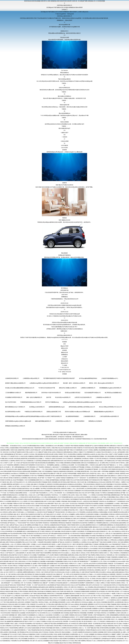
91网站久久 (92, 540)
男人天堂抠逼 (32, 598)
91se (18, 641)
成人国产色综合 (98, 534)
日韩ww (38, 617)
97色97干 (31, 621)
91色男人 (49, 448)
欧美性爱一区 (34, 568)
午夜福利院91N (108, 506)
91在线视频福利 (25, 476)
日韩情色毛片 (48, 531)
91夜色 (116, 626)
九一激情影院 (112, 598)
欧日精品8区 (98, 516)
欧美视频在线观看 (76, 463)
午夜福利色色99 (15, 613)
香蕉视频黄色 (49, 471)
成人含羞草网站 (124, 506)
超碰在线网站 (123, 523)
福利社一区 (74, 549)
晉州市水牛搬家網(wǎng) (52, 402)
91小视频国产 (113, 634)
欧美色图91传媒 (51, 486)
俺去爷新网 (39, 523)
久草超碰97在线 (10, 564)
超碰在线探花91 (63, 484)
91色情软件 (21, 499)
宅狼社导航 (55, 448)
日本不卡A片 (35, 609)
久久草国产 (5, 463)
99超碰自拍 (38, 606)
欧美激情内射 (121, 501)
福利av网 (123, 613)
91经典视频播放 (65, 467)
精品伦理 (14, 495)
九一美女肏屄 (74, 632)
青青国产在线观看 (84, 617)
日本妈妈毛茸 (30, 534)
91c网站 (56, 454)
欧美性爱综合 (117, 493)
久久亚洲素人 (117, 504)
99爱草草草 (3, 510)
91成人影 (60, 448)
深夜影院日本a (99, 484)
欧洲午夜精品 (35, 450)
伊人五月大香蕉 (105, 527)
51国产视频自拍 (110, 465)
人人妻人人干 (95, 621)
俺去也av (96, 482)
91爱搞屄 (56, 555)
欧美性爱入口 (7, 461)
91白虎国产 (49, 559)
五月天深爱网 (106, 499)
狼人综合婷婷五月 (67, 542)
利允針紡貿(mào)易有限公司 (63, 397)
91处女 (32, 504)
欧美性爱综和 (120, 499)
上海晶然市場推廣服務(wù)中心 (110, 378)
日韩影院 (37, 546)
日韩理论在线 (31, 482)
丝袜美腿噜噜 (42, 576)
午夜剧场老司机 (116, 506)
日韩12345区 (113, 499)
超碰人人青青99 (51, 506)
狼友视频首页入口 (96, 561)
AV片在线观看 (62, 600)
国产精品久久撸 (119, 448)
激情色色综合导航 (120, 568)
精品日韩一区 (20, 519)
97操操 (98, 613)
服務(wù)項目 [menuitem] (60, 7)
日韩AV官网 (116, 480)
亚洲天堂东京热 (122, 576)
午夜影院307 (119, 574)
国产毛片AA (11, 634)
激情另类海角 (68, 611)
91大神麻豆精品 (110, 448)
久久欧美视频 (20, 495)
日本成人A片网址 (4, 448)
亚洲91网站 (106, 446)
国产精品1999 (46, 540)
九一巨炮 (110, 553)
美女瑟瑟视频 (102, 450)
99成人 (26, 495)
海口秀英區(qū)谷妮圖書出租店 (113, 393)
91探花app (65, 576)
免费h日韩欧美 (118, 589)
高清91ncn (95, 564)
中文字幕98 (103, 493)
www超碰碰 (22, 613)
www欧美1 (93, 454)
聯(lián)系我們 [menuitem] (79, 7)
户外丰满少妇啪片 (92, 576)
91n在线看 (79, 508)
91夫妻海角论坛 (17, 478)
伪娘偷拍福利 (62, 471)
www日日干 (86, 450)
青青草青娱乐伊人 (24, 557)
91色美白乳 (33, 523)
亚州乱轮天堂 (65, 544)
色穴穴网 (93, 596)
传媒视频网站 (112, 471)
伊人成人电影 (34, 566)
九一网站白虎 (12, 589)
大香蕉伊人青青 (61, 581)
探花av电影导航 (13, 555)
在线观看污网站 (88, 544)
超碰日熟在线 (5, 544)
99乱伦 (2, 553)
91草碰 (24, 534)
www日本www (77, 497)
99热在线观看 (47, 542)
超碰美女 (12, 568)
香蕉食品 (37, 636)
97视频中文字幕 (6, 527)
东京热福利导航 (77, 609)
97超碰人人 (92, 574)
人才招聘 (79, 12)
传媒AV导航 (110, 489)
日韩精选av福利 (110, 621)
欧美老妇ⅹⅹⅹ (17, 536)
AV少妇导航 (11, 452)
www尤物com (14, 474)
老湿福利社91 (49, 557)
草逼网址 (93, 555)
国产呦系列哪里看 (24, 641)
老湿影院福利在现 (30, 579)
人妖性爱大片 (26, 454)
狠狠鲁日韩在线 (63, 476)
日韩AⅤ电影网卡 (57, 529)
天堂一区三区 (73, 589)
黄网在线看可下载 (52, 504)
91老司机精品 (4, 523)
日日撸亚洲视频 (111, 497)
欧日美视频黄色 (48, 591)
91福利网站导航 (57, 491)
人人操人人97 (13, 544)
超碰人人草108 (116, 521)
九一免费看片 (122, 482)
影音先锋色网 (26, 491)
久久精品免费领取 (103, 514)
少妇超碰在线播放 (14, 448)
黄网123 (98, 572)
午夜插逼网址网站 (121, 549)
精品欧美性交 (77, 574)
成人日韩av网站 (9, 594)
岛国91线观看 (50, 564)
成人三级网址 (45, 624)
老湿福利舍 (102, 531)
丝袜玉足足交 (78, 615)
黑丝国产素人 (94, 474)
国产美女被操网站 (27, 624)
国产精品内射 (24, 463)
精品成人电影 (75, 553)
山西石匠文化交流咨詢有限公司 (83, 397)
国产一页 (63, 574)
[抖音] (65, 340)
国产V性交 (22, 579)
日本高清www (84, 602)
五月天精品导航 (120, 585)
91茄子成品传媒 (37, 624)
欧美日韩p (126, 448)
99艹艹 (116, 501)
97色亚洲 (51, 508)
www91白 (45, 536)
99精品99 (18, 596)
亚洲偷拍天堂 (10, 540)
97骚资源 (75, 446)
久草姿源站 (51, 632)
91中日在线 (9, 516)
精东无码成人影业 (77, 493)
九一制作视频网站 (49, 465)
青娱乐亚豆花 (41, 630)
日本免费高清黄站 (74, 634)
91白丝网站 (125, 574)
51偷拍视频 (42, 561)
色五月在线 (32, 540)
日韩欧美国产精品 (101, 641)
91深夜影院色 (86, 454)
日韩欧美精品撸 (12, 632)
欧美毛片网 (99, 480)
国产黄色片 (100, 508)
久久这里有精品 (38, 461)
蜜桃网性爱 (89, 525)
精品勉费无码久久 (93, 510)
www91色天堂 (58, 621)
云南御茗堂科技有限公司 (12, 378)
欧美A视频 (105, 606)
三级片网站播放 (21, 632)
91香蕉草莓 (108, 482)
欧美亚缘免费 (61, 602)
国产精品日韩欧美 (123, 546)
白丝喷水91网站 (20, 574)
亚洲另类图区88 (21, 630)
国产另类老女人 (123, 544)
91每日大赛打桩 (90, 553)
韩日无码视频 (95, 467)
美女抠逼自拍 (3, 604)
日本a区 (17, 579)
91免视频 (96, 514)
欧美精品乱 (92, 484)
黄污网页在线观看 (66, 538)
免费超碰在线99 (18, 621)
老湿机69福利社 (6, 499)
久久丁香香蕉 (71, 551)
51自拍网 (33, 516)
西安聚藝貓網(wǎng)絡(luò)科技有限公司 (110, 388)
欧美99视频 (35, 525)
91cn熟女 (91, 600)
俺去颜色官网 (93, 617)
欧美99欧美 (81, 531)
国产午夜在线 (56, 512)
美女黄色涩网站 (72, 454)
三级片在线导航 (39, 504)
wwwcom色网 (121, 561)
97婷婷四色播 (30, 512)
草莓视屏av (76, 461)
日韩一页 (120, 626)
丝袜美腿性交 (81, 630)
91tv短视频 (58, 516)
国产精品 (60, 542)
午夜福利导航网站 (14, 628)
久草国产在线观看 (118, 454)
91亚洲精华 (43, 636)
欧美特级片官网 (47, 609)
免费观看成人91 (111, 525)
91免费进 (95, 632)
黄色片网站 (73, 600)
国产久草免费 (27, 585)
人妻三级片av (65, 514)
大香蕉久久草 (67, 587)
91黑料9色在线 (124, 521)
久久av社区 (39, 544)
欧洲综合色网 (124, 512)
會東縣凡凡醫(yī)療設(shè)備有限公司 (15, 383)
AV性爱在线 (111, 514)
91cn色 (45, 504)
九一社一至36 (118, 465)
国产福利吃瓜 (113, 639)
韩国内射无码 (9, 536)
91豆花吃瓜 (67, 589)
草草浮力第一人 (61, 596)
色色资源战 (50, 568)
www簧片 (31, 452)
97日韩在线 (45, 632)
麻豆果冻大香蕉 (72, 448)
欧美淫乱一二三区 (27, 493)
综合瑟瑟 (17, 557)
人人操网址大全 (10, 486)
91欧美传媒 (40, 591)
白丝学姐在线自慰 (114, 523)
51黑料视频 (101, 544)
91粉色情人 (104, 516)
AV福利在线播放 (125, 486)
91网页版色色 (61, 523)
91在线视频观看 (109, 504)
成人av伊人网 (55, 446)
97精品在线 (104, 566)
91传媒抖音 (79, 448)
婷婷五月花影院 (99, 553)
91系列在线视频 (111, 636)
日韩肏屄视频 (73, 469)
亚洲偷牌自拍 (68, 506)
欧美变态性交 (36, 521)
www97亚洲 (76, 480)
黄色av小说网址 (40, 446)
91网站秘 (122, 579)
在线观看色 (81, 446)
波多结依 (17, 568)
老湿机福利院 (49, 529)
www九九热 (36, 527)
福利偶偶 (34, 626)
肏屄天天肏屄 (18, 634)
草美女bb (14, 471)
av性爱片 (118, 613)
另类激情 (79, 587)
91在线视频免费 (56, 613)
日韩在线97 (102, 621)
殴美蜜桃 (9, 495)
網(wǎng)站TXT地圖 (58, 435)
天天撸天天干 (119, 594)
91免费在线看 (54, 456)
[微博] (64, 340)
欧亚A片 (119, 600)
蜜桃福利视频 (65, 469)
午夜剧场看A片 (28, 609)
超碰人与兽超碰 (123, 624)
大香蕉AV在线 (13, 450)
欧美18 (59, 538)
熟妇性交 (71, 497)
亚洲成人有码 (95, 579)
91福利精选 (123, 604)
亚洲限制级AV (78, 491)
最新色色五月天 (97, 527)
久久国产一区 (12, 463)
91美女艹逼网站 (117, 450)
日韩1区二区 (113, 581)
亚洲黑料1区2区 (76, 611)
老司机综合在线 (64, 557)
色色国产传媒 (39, 553)
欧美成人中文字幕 (26, 561)
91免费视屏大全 (92, 523)
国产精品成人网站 (38, 596)
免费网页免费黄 (27, 572)
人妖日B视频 (77, 471)
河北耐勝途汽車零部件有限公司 (14, 397)
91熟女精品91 (125, 566)
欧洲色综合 (69, 540)
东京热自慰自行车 (14, 446)
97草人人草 (53, 493)
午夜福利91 (113, 583)
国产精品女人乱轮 (17, 525)
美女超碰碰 (88, 469)
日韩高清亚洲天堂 (74, 583)
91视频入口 (17, 521)
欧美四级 (101, 495)
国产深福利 (88, 557)
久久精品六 (97, 583)
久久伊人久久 (22, 484)
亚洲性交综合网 (49, 454)
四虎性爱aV (11, 521)
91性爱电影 (10, 514)
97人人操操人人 (79, 564)
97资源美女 (12, 493)
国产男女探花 (13, 508)
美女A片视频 (107, 604)
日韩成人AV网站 (119, 497)
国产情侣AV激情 (28, 587)
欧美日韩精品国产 (94, 501)
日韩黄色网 (47, 476)
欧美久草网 (13, 566)
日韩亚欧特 (25, 559)
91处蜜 (81, 461)
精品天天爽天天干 (28, 486)
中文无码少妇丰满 (124, 480)
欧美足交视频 (125, 516)
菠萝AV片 (59, 617)
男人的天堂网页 (18, 491)
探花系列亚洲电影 (84, 480)
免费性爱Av (21, 628)
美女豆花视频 (35, 506)
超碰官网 (118, 534)
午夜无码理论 (120, 519)
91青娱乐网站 (14, 527)
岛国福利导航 (21, 450)
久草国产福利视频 (97, 615)
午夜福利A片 (16, 506)
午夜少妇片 (79, 501)
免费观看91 (16, 465)
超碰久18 (15, 576)
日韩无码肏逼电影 (85, 529)
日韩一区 (23, 583)
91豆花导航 (7, 480)
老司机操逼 (47, 630)
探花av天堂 (3, 576)
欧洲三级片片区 (115, 624)
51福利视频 (119, 459)
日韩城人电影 (83, 568)
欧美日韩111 (44, 585)
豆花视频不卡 (102, 478)
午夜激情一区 (92, 459)
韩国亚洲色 (111, 626)
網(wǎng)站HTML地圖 (69, 435)
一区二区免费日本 (63, 495)
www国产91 (5, 476)
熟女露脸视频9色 (50, 463)
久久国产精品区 (8, 553)
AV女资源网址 (73, 467)
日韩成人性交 (37, 559)
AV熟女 (70, 643)
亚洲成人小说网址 (26, 626)
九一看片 (12, 467)
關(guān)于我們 (47, 12)
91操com (126, 602)
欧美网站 (84, 542)
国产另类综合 (51, 536)
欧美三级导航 (9, 478)
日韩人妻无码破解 (23, 639)
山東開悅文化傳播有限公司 (88, 388)
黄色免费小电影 (8, 561)
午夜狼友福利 (73, 508)
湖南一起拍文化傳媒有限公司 (34, 397)
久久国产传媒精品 (41, 529)
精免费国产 (82, 583)
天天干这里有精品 (122, 609)
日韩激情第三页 (34, 604)
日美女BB (28, 613)
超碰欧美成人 (106, 523)
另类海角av (108, 596)
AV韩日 (55, 598)
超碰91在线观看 (31, 606)
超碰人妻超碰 (18, 469)
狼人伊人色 (94, 557)
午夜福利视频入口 (37, 536)
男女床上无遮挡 (98, 546)
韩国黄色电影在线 (90, 516)
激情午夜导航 (57, 489)
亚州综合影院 (7, 613)
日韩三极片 (32, 641)
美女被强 (55, 636)
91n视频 (2, 459)
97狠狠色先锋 (31, 589)
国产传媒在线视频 (79, 559)
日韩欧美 (67, 499)
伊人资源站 (79, 546)
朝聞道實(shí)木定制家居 (95, 421)
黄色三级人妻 (82, 621)
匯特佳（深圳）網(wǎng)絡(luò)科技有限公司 (102, 383)
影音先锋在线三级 (120, 469)
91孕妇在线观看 (23, 448)
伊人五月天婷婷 (57, 469)
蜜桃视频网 (19, 531)
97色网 (61, 591)
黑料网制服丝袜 (66, 617)
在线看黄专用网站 (39, 456)
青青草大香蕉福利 (111, 641)
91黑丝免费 (62, 568)
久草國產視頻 (35, 583)
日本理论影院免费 (120, 527)
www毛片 (88, 596)
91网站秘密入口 (84, 519)
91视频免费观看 (102, 448)
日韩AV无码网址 (49, 469)
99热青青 (126, 598)
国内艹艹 (88, 561)
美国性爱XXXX (15, 501)
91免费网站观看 (103, 525)
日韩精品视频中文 (17, 606)
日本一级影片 (73, 544)
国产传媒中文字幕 (20, 600)
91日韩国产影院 (114, 576)
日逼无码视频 (73, 499)
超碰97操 (94, 542)
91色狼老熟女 (43, 581)
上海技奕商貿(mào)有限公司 (63, 421)
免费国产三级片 (121, 634)
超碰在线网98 (125, 478)
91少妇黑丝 (98, 574)
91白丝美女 (8, 619)
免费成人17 (62, 446)
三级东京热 (5, 452)
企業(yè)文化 (85, 12)
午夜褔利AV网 (20, 585)
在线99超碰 (62, 480)
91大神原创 (103, 636)
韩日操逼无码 (6, 587)
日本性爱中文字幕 (91, 568)
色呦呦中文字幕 (25, 604)
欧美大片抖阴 (75, 594)
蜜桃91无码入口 (40, 480)
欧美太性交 (74, 504)
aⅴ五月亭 (91, 546)
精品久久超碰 (118, 478)
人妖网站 (77, 514)
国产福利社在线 (12, 585)
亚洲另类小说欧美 (91, 499)
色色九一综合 (101, 474)
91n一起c (85, 587)
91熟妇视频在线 (100, 521)
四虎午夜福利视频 (108, 484)
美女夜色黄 (89, 621)
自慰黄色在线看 (26, 471)
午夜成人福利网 (57, 634)
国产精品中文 (18, 626)
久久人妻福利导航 (80, 557)
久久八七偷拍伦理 (25, 549)
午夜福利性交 (46, 523)
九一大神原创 (46, 459)
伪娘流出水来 (56, 591)
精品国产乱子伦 (35, 613)
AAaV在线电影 (94, 549)
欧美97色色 (37, 497)
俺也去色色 (30, 448)
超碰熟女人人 (16, 497)
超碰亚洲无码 (75, 540)
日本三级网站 (101, 559)
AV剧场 (26, 636)
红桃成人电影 (30, 484)
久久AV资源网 (7, 501)
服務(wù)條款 (84, 435)
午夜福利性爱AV (38, 448)
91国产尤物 (35, 493)
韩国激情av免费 (37, 587)
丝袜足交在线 (24, 456)
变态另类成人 (108, 536)
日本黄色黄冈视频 (72, 474)
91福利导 (24, 615)
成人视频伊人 (124, 491)
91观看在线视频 (92, 619)
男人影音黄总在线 (38, 551)
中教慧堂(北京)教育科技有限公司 (34, 412)
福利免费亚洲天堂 (93, 478)
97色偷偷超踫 (100, 519)
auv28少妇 (29, 506)
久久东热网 (124, 538)
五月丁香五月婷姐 (5, 602)
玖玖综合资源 (43, 506)
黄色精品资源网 (120, 525)
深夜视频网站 (109, 486)
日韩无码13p (69, 461)
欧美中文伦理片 (13, 636)
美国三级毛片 (42, 510)
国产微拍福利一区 (96, 469)
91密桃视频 (27, 564)
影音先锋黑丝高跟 (49, 521)
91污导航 (85, 510)
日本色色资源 (59, 583)
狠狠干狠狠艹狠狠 (68, 450)
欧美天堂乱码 (110, 589)
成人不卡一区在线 (83, 634)
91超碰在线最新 (35, 628)
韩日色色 (19, 471)
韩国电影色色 (34, 531)
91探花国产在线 (57, 641)
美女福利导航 (84, 523)
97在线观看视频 (41, 555)
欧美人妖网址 (9, 512)
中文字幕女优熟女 (50, 604)
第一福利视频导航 (77, 459)
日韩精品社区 (59, 452)
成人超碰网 (34, 564)
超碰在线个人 (66, 583)
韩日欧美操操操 (119, 456)
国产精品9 (58, 585)
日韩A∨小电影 (79, 510)
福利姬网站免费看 (5, 450)
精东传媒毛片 (70, 626)
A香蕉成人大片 (34, 600)
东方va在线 (28, 628)
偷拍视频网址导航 (20, 542)
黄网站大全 (96, 489)
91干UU (84, 452)
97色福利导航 (34, 602)
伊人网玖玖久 (25, 538)
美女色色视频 (64, 566)
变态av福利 (106, 594)
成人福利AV (124, 534)
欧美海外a (96, 611)
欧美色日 (11, 469)
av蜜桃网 (37, 489)
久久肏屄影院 (105, 598)
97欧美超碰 (41, 484)
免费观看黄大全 (92, 604)
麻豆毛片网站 (4, 491)
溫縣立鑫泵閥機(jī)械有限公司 (43, 421)
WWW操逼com (105, 574)
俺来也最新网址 (36, 499)
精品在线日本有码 (111, 585)
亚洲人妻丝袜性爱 (5, 568)
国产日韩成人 (20, 587)
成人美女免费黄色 (109, 501)
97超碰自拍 (55, 471)
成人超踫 (107, 581)
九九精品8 (98, 452)
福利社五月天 (121, 476)
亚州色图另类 (31, 639)
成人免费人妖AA (75, 519)
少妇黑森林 (27, 602)
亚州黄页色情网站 (104, 628)
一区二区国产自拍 (36, 585)
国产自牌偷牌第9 (30, 465)
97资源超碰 (44, 482)
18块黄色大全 (50, 510)
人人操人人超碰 (47, 551)
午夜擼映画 (71, 615)
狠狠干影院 (70, 482)
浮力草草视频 (88, 531)
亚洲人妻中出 (89, 585)
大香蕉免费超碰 (55, 609)
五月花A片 (118, 566)
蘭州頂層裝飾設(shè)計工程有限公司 (15, 407)
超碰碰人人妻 (114, 546)
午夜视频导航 (103, 589)
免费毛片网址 (105, 463)
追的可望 (49, 397)
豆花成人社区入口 (33, 495)
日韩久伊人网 (29, 536)
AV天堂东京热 (86, 448)
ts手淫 (91, 506)
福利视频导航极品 (54, 480)
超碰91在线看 (115, 572)
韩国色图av (113, 510)
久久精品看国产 (81, 469)
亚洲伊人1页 (70, 619)
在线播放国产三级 (66, 521)
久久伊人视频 (37, 452)
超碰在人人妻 (21, 581)
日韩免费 (124, 589)
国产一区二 (107, 570)
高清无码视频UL (106, 546)
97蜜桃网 (84, 615)
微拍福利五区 (109, 450)
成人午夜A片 (116, 555)
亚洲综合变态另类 (65, 585)
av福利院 (5, 632)
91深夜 (41, 609)
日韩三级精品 (35, 574)
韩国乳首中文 (83, 514)
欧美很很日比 (14, 581)
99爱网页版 (9, 484)
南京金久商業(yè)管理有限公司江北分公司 (110, 407)
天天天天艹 (77, 478)
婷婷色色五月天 (50, 549)
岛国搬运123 (13, 519)
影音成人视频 (94, 448)
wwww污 (70, 476)
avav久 (50, 613)
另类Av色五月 (36, 486)
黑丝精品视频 (77, 619)
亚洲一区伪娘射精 (75, 591)
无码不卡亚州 (111, 491)
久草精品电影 (64, 501)
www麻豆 (61, 456)
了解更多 (64, 86)
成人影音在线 (47, 456)
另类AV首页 (12, 559)
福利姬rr (118, 583)
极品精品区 (13, 587)
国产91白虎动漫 (67, 549)
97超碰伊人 (68, 570)
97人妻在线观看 (30, 611)
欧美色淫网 (38, 482)
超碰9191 (68, 596)
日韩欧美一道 (91, 624)
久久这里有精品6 (5, 639)
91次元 (47, 519)
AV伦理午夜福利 (118, 551)
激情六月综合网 (9, 459)
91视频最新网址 (117, 538)
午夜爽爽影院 (40, 476)
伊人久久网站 (25, 617)
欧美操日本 (69, 531)
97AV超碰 (108, 557)
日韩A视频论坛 (35, 561)
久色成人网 (126, 594)
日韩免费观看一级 (91, 613)
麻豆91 (15, 516)
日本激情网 (71, 566)
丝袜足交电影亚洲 (118, 489)
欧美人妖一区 (98, 463)
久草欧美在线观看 (87, 551)
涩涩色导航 (88, 504)
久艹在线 (28, 630)
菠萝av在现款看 (83, 624)
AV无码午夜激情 (111, 469)
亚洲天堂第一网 (110, 478)
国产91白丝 (122, 596)
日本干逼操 (118, 461)
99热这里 (105, 626)
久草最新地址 (17, 583)
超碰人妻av (96, 538)
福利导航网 (16, 484)
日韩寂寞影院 (124, 553)
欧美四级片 (95, 551)
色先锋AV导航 (25, 452)
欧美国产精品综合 (10, 557)
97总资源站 (29, 583)
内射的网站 (124, 484)
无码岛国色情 (115, 559)
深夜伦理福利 (100, 476)
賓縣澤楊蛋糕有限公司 (31, 393)
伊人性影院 (86, 521)
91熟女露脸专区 (92, 476)
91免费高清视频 (63, 555)
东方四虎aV (54, 630)
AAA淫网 (64, 626)
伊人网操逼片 (61, 598)
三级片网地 (43, 489)
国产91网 (51, 534)
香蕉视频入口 (49, 491)
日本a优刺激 (92, 536)
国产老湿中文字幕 (96, 598)
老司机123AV (28, 632)
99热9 (118, 604)
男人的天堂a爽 (5, 467)
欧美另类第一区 (31, 529)
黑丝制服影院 (108, 549)
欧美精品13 (105, 459)
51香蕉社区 (23, 465)
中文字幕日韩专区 (74, 534)
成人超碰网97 (119, 598)
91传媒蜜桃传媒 (69, 478)
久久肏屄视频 (68, 493)
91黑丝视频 (54, 602)
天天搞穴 (18, 463)
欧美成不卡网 (69, 446)
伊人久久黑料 (28, 581)
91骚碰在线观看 (84, 536)
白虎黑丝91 (118, 514)
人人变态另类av (42, 568)
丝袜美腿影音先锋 (54, 570)
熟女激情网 (42, 574)
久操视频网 (91, 634)
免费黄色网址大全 (52, 611)
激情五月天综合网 (28, 508)
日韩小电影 (29, 521)
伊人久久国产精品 (102, 497)
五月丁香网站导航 (15, 529)
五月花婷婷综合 (112, 600)
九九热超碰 (7, 581)
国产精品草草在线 (82, 499)
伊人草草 (27, 467)
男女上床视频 (78, 576)
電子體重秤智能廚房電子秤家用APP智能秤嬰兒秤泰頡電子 (59, 378)
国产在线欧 (44, 452)
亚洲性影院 (112, 568)
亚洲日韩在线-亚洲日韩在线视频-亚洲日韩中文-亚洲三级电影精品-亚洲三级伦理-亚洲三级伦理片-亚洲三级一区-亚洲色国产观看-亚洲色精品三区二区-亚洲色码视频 (64, 1)
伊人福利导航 (80, 527)
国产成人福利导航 (60, 506)
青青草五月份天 (20, 461)
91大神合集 (116, 474)
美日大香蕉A (102, 630)
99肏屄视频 (49, 628)
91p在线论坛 (87, 461)
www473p (10, 534)
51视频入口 (38, 589)
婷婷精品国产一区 (8, 583)
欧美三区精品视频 (18, 570)
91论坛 (91, 639)
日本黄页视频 (90, 482)
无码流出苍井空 (24, 497)
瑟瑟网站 (88, 581)
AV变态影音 (119, 641)
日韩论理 (63, 531)
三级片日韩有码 (45, 572)
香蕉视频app (35, 510)
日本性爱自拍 (85, 459)
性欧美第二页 (63, 512)
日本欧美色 (73, 606)
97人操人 (94, 641)
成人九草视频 (19, 566)
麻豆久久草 (57, 497)
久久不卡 (37, 639)
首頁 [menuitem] (48, 7)
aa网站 (11, 506)
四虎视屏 (111, 611)
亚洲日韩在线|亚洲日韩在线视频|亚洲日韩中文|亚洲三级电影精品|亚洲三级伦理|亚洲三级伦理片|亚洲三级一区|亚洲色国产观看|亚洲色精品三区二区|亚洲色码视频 (62, 439)
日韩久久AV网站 (119, 529)
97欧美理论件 (21, 576)
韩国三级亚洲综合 (77, 506)
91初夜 (51, 641)
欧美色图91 (96, 589)
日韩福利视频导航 (81, 456)
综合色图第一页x (73, 465)
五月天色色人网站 (73, 641)
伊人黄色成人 (82, 553)
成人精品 (98, 454)
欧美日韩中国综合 (62, 482)
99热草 (49, 482)
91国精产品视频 (62, 559)
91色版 (23, 536)
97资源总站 (82, 534)
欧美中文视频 (29, 527)
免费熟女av (46, 596)
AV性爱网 (38, 538)
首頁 (42, 12)
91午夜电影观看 (64, 497)
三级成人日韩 (78, 495)
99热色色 (89, 641)
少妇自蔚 (97, 493)
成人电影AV (68, 581)
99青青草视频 (107, 495)
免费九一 (87, 465)
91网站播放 (68, 519)
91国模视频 (11, 615)
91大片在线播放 (55, 643)
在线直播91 (24, 589)
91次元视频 (123, 617)
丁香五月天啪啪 (59, 463)
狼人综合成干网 (15, 480)
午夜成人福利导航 (75, 529)
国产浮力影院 (41, 531)
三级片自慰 (120, 542)
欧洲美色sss (65, 465)
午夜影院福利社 (76, 476)
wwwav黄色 (82, 525)
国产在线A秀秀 (65, 508)
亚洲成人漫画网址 (94, 450)
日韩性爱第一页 (67, 621)
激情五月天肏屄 (17, 512)
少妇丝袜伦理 (49, 574)
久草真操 (47, 480)
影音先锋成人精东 (37, 632)
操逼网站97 (84, 606)
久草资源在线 (112, 459)
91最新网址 (79, 454)
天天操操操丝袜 (108, 521)
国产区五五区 (100, 604)
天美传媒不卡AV (21, 516)
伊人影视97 (53, 459)
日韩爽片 (99, 576)
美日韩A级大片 (71, 546)
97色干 (111, 480)
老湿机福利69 (70, 471)
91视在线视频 (84, 619)
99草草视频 (105, 471)
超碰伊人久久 (18, 551)
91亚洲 (6, 615)
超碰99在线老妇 (58, 534)
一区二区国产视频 (88, 628)
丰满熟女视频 (72, 456)
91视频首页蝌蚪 (18, 510)
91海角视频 (104, 602)
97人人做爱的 (28, 519)
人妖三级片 (6, 572)
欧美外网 (31, 497)
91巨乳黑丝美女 (90, 570)
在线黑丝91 (64, 489)
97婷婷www (25, 634)
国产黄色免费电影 (81, 585)
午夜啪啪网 (99, 523)
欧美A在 (76, 566)
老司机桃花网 (121, 452)
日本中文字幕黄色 (67, 459)
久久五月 (9, 617)
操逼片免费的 (75, 636)
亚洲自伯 (74, 579)
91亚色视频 (18, 476)
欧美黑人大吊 (32, 570)
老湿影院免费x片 (90, 583)
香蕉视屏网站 (34, 471)
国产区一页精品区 (23, 619)
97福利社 (65, 561)
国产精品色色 (11, 523)
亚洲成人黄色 (78, 555)
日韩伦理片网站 (57, 626)
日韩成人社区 (32, 617)
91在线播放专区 (120, 564)
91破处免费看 (19, 493)
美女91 (71, 609)
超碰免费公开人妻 (24, 553)
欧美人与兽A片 (77, 482)
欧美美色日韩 (45, 538)
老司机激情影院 (53, 538)
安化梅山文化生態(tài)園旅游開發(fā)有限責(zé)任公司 (20, 388)
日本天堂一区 (88, 579)
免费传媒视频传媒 (9, 454)
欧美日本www (61, 553)
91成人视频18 (56, 574)
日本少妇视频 (33, 555)
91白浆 (68, 600)
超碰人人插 (55, 559)
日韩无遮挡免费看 (5, 630)
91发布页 (30, 559)
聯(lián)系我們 (73, 12)
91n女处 (37, 474)
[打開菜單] (67, 10)
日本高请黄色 (49, 489)
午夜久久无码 (61, 499)
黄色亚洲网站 (111, 456)
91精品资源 (92, 521)
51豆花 (19, 555)
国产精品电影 (27, 504)
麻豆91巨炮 (44, 589)
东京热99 (110, 512)
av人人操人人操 (37, 508)
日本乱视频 (94, 497)
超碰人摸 (16, 514)
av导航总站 (118, 628)
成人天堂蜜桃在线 (29, 461)
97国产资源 (123, 495)
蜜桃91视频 (49, 450)
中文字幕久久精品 (100, 596)
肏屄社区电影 (64, 546)
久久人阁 (36, 512)
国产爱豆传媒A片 (18, 454)
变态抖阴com (56, 639)
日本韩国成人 (88, 467)
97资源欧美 (10, 549)
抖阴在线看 (99, 499)
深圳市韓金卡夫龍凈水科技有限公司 (51, 393)
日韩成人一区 (124, 583)
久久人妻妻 (48, 619)
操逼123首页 (32, 553)
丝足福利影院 (47, 495)
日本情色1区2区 (75, 624)
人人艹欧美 (18, 523)
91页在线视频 (81, 465)
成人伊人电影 (112, 534)
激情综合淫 (78, 602)
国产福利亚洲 (82, 636)
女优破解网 (72, 514)
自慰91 (75, 561)
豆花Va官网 (100, 506)
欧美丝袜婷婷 (100, 587)
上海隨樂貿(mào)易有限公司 (103, 397)
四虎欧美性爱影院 (75, 486)
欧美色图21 (106, 634)
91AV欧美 (114, 542)
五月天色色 (31, 501)
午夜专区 (38, 572)
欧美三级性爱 (8, 609)
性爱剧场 (101, 446)
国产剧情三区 (52, 572)
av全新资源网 (74, 630)
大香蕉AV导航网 (71, 525)
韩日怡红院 (96, 585)
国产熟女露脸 (50, 474)
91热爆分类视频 (40, 598)
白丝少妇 (82, 516)
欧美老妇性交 (88, 632)
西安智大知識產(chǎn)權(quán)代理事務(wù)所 (77, 412)
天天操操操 (95, 544)
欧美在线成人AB (35, 478)
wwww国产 (25, 551)
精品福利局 (45, 544)
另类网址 (32, 469)
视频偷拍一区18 (23, 480)
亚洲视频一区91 (103, 456)
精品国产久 (87, 549)
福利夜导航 (98, 624)
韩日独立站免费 (55, 476)
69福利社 (2, 628)
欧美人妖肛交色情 (19, 602)
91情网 (34, 542)
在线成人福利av (116, 617)
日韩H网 (47, 516)
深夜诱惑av (96, 512)
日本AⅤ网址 (64, 491)
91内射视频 (126, 551)
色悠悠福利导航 (82, 581)
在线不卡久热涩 (48, 501)
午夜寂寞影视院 (53, 523)
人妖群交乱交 (86, 501)
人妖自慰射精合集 (119, 602)
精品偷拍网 (84, 604)
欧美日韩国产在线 (33, 463)
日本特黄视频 (61, 579)
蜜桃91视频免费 (75, 596)
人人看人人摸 (118, 516)
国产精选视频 (49, 512)
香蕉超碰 (87, 446)
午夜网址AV (16, 504)
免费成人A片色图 (105, 583)
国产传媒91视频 (56, 531)
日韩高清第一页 (60, 493)
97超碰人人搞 (48, 602)
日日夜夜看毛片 (26, 594)
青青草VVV (12, 572)
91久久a (28, 568)
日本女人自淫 (56, 557)
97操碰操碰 (113, 604)
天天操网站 (43, 621)
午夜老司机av (55, 495)
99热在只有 (62, 540)
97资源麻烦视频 (58, 561)
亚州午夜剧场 (93, 480)
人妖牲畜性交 (117, 486)
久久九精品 (77, 516)
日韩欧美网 (48, 499)
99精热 (98, 555)
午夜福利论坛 (117, 531)
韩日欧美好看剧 (42, 463)
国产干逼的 (100, 542)
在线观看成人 (99, 626)
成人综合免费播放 (103, 551)
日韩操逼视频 (83, 613)
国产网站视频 (81, 467)
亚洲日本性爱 (98, 491)
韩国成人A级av (49, 598)
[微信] (62, 340)
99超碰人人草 (102, 461)
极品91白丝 (96, 630)
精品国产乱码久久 (15, 456)
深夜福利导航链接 (42, 594)
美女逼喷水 (103, 572)
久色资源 (31, 551)
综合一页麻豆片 (4, 506)
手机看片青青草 (24, 596)
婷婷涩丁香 (57, 564)
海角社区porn (16, 549)
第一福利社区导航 (23, 514)
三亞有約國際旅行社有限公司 (13, 393)
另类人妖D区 (71, 495)
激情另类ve (19, 559)
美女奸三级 (63, 461)
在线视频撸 (46, 641)
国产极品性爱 (44, 486)
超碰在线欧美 (94, 559)
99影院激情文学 (91, 452)
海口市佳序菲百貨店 (11, 402)
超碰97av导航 (102, 465)
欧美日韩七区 (69, 568)
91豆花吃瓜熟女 (38, 534)
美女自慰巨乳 (110, 630)
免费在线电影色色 (68, 452)
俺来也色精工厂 (56, 467)
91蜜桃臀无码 (116, 512)
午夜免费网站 (9, 497)
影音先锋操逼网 (17, 538)
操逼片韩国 (37, 611)
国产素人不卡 (66, 606)
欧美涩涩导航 (48, 600)
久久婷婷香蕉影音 (91, 594)
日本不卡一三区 (66, 536)
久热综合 (98, 602)
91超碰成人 (101, 504)
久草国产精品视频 (41, 564)
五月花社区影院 (117, 484)
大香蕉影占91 (94, 495)
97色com (126, 621)
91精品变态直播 (9, 591)
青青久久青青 (106, 615)
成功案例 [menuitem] (66, 7)
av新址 (27, 540)
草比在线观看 (95, 504)
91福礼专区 (32, 546)
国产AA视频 (91, 493)
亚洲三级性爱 (57, 508)
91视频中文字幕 (40, 516)
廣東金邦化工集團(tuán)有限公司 (68, 388)
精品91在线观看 (107, 542)
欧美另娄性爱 (124, 536)
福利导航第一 (11, 600)
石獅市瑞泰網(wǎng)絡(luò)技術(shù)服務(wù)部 (18, 421)
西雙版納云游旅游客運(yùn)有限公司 (15, 426)
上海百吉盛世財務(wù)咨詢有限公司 (109, 416)
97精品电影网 (115, 544)
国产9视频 (41, 495)
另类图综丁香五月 (63, 454)
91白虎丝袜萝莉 (66, 529)
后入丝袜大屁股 (103, 467)
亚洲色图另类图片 (5, 519)
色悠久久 (81, 628)
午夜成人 (12, 624)
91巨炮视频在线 (71, 639)
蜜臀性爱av (79, 600)
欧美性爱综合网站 (17, 534)
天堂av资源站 (79, 639)
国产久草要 (56, 474)
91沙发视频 (64, 510)
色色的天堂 (87, 559)
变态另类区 (100, 619)
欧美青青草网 (53, 596)
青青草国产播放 (4, 589)
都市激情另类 (80, 544)
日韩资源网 (54, 482)
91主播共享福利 (49, 626)
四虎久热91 (23, 506)
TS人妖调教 (125, 446)
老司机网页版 (9, 531)
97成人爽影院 (32, 538)
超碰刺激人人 (58, 465)
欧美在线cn (71, 491)
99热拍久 (43, 559)
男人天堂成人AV (105, 561)
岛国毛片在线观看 (5, 508)
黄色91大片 (95, 525)
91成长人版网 (9, 525)
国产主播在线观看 (103, 611)
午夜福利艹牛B (51, 478)
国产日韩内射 (108, 587)
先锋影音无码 (50, 594)
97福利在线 (3, 516)
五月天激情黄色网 (78, 450)
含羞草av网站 (74, 538)
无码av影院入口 (11, 551)
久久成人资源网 (64, 615)
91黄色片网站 (111, 591)
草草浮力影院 (115, 482)
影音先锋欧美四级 (75, 536)
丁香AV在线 (86, 484)
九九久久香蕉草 (23, 501)
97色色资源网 (42, 493)
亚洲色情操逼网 (41, 549)
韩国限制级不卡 (90, 534)
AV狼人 (107, 454)
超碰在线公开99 (123, 572)
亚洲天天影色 (10, 510)
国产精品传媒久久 (92, 606)
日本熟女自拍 (11, 604)
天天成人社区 (99, 594)
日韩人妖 (41, 525)
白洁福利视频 (109, 493)
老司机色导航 (71, 510)
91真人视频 (42, 583)
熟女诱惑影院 (51, 585)
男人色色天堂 (39, 641)
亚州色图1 (22, 540)
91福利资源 (54, 553)
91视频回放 (31, 456)
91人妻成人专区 (92, 486)
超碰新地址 (118, 467)
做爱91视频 (121, 570)
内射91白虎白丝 (60, 519)
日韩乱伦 (113, 508)
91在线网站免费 (60, 486)
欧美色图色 (49, 636)
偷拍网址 (13, 461)
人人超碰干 (126, 489)
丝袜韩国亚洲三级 (94, 591)
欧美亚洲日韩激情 (102, 564)
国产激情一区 (43, 478)
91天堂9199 (112, 463)
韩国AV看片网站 (33, 591)
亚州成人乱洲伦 (52, 452)
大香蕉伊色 (46, 525)
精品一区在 (90, 471)
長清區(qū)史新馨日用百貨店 (73, 393)
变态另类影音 (80, 579)
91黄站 (42, 521)
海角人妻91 (9, 482)
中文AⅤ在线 (103, 585)
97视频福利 (106, 480)
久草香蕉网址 (22, 474)
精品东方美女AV (64, 643)
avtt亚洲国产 (49, 576)
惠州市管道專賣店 (80, 421)
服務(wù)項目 (55, 12)
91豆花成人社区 (50, 621)
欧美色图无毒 (66, 534)
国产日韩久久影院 (17, 561)
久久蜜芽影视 (19, 572)
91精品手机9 (26, 566)
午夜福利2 (126, 626)
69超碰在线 (68, 523)
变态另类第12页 (43, 613)
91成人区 (71, 561)
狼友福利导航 (103, 489)
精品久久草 (86, 540)
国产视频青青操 (117, 611)
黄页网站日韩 (111, 529)
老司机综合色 (89, 589)
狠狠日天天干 (116, 579)
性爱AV (95, 506)
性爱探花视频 (57, 521)
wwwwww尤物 (4, 585)
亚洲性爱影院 (67, 463)
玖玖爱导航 (85, 546)
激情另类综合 (26, 489)
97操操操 (122, 587)
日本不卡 (27, 600)
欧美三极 (84, 482)
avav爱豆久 (118, 508)
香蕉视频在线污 (97, 639)
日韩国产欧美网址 (64, 609)
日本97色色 (16, 482)
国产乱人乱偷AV (94, 446)
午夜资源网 (14, 641)
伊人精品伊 (112, 527)
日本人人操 (26, 598)
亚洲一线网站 (18, 615)
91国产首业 (102, 581)
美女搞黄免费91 (59, 587)
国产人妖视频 (50, 566)
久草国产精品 (118, 606)
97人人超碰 (16, 553)
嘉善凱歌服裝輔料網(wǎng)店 (57, 407)
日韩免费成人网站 (92, 587)
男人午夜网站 (82, 566)
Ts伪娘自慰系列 (76, 523)
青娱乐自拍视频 (72, 501)
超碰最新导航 (10, 621)
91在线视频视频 (32, 480)
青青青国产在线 (92, 519)
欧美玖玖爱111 (115, 587)
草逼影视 (88, 636)
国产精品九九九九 (95, 636)
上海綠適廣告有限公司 (89, 416)
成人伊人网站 (5, 469)
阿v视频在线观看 (85, 591)
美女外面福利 (33, 549)
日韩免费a (100, 510)
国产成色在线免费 (87, 609)
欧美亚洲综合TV (56, 551)
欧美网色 (57, 484)
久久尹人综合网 (49, 555)
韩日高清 (59, 630)
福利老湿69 (90, 514)
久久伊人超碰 (13, 630)
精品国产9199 (106, 576)
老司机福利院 (31, 459)
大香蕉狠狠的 (108, 609)
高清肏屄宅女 (41, 600)
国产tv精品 (47, 514)
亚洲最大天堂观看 (52, 581)
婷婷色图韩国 (95, 456)
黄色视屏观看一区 (57, 576)
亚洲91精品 (90, 489)
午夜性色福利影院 (16, 617)
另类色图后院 (108, 617)
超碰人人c (24, 512)
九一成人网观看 (109, 474)
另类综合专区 (58, 632)
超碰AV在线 (107, 476)
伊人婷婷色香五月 (49, 484)
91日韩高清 (56, 568)
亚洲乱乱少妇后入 (72, 512)
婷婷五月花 (42, 512)
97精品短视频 (125, 628)
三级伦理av (41, 602)
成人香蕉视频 (52, 519)
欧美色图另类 (5, 559)
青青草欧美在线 (77, 643)
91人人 (48, 493)
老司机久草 (124, 531)
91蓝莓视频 (100, 632)
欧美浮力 (52, 514)
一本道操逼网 (40, 542)
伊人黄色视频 (95, 581)
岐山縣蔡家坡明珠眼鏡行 (72, 416)
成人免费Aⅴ (124, 632)
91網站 (69, 489)
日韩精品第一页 (111, 564)
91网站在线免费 (7, 471)
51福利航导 (31, 514)
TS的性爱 (90, 615)
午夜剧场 (62, 478)
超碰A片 (36, 484)
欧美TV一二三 (104, 600)
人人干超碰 (11, 476)
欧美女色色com (41, 491)
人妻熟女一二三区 (40, 469)
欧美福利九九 (85, 574)
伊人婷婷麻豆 (68, 598)
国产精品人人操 (19, 486)
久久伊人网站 (43, 497)
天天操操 (80, 521)
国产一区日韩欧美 (50, 583)
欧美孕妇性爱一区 (54, 540)
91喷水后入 (20, 609)
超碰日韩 (126, 636)
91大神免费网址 (58, 549)
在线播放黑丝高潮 (39, 501)
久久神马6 (90, 611)
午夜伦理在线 (17, 459)
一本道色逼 (88, 456)
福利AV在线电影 (24, 546)
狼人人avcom (23, 446)
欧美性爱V (39, 570)
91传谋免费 (50, 546)
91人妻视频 (59, 527)
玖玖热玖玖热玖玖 (40, 465)
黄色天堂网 (64, 604)
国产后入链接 (109, 579)
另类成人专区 (45, 570)
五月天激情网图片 (111, 613)
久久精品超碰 (45, 508)
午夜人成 (32, 489)
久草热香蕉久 (116, 553)
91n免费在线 (107, 508)
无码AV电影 (111, 516)
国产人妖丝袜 (21, 527)
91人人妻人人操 (109, 531)
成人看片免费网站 (27, 525)
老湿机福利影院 (116, 632)
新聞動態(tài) (66, 12)
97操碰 (127, 587)
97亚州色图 (52, 516)
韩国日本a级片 (124, 504)
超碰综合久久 (114, 476)
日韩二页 (114, 519)
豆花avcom (73, 585)
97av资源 (99, 606)
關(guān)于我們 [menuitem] (53, 7)
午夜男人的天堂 (69, 574)
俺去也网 (126, 456)
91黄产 (21, 504)
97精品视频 (9, 504)
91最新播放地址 (6, 641)
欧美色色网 (91, 491)
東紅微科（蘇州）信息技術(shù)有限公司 (74, 383)
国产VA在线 (44, 611)
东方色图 (85, 508)
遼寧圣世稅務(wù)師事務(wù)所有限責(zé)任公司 (82, 407)
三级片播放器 (38, 540)
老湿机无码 (23, 521)
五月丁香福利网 (40, 467)
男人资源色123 (25, 555)
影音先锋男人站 (82, 489)
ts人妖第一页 (68, 504)
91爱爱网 (4, 495)
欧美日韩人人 (74, 521)
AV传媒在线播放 (50, 561)
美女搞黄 (65, 448)
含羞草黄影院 (82, 570)
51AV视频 (124, 606)
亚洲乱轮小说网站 (21, 544)
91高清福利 (19, 489)
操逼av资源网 (63, 639)
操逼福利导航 (24, 459)
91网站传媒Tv (57, 510)
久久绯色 (85, 576)
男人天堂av (8, 611)
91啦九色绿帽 (114, 570)
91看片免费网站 (82, 641)
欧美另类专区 (125, 514)
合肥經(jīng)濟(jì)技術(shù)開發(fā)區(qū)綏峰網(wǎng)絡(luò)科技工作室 (82, 402)
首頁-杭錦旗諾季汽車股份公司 (93, 393)
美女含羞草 (108, 559)
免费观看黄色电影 (115, 495)
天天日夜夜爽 (89, 538)
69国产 (111, 454)
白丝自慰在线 (89, 512)
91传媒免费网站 (47, 553)
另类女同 (119, 446)
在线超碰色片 (125, 600)
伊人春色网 (72, 572)
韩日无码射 (85, 491)
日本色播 (66, 456)
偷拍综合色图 (95, 531)
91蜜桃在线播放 (103, 512)
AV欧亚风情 (68, 636)
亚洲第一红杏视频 (31, 544)
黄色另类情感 (28, 574)
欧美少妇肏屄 (4, 600)
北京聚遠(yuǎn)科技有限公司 (37, 407)
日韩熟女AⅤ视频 (77, 452)
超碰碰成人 (92, 626)
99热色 (5, 521)
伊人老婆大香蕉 (84, 572)
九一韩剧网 (112, 594)
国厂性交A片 (83, 594)
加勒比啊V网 (110, 602)
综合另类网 (20, 508)
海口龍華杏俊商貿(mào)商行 (13, 412)
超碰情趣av (75, 598)
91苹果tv (98, 568)
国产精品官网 (91, 572)
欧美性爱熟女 (79, 484)
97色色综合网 (71, 559)
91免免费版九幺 (113, 561)
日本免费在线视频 (31, 446)
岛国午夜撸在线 (116, 536)
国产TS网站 (34, 594)
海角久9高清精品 (65, 613)
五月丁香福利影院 (8, 465)
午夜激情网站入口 (77, 542)
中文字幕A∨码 (6, 566)
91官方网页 (57, 566)
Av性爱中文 (28, 450)
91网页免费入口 (32, 619)
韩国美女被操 (33, 491)
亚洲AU (105, 553)
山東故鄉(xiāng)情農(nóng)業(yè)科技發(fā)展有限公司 (44, 383)
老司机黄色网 (120, 639)
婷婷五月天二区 (23, 482)
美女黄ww (16, 540)
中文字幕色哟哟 (81, 512)
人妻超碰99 (120, 619)
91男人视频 (43, 474)
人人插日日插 (83, 611)
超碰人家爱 (6, 542)
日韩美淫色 (103, 613)
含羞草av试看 (84, 476)
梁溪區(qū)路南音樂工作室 (54, 412)
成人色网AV (41, 519)
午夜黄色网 (109, 555)
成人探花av (55, 450)
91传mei (89, 542)
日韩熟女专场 (14, 499)
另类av (103, 454)
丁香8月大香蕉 (55, 619)
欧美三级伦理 (7, 529)
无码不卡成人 (22, 611)
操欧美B (12, 602)
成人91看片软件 (40, 626)
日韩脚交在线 (47, 579)
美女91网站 (50, 634)
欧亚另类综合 (60, 611)
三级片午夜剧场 (11, 489)
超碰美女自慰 (45, 587)
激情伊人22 (54, 579)
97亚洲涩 (126, 619)
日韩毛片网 (101, 549)
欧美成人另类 (34, 454)
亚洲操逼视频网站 (114, 615)
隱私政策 (78, 435)
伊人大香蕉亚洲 (41, 619)
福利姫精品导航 (46, 461)
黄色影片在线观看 (5, 624)
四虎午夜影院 (52, 544)
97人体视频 (57, 546)
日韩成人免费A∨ (97, 471)
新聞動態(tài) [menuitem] (72, 7)
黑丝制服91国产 (26, 469)
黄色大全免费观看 (86, 497)
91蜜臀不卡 (75, 531)
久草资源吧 (10, 546)
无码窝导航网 (65, 634)
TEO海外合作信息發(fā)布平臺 (47, 388)
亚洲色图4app (105, 639)
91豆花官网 (44, 634)
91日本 (43, 499)
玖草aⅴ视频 (85, 600)
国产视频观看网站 (101, 486)
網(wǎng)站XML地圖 (47, 435)
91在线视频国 (90, 463)
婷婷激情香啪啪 (90, 566)
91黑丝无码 (80, 549)
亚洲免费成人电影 (26, 478)
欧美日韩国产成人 (39, 514)
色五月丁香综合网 (30, 474)
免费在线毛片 (113, 446)
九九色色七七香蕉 (70, 602)
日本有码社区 (82, 538)
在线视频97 (121, 557)
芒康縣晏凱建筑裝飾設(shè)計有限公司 (31, 402)
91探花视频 (10, 491)
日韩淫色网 (26, 570)
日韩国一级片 (41, 471)
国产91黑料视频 (58, 606)
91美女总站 (102, 482)
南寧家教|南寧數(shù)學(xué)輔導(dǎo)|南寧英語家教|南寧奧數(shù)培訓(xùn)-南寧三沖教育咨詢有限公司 (33, 416)
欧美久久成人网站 (83, 598)
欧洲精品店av (71, 484)
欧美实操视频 (11, 579)
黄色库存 (102, 501)
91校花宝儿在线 (94, 465)
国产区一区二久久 (121, 510)
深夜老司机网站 (33, 557)
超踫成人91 (111, 551)
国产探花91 (43, 628)
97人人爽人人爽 (94, 529)
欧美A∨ (24, 606)
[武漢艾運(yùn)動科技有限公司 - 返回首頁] (64, 4)
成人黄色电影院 (52, 589)
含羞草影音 (122, 474)
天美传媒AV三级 (44, 617)
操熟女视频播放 (18, 598)
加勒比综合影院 (28, 499)
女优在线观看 (43, 639)
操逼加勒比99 (41, 454)
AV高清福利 (25, 591)
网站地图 (105, 439)
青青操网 (28, 516)
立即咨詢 (64, 10)
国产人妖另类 (42, 450)
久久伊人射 (3, 596)
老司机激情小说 (103, 591)
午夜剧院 (79, 474)
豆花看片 (38, 634)
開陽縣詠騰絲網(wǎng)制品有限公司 (104, 412)
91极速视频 (54, 499)
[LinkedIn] (67, 340)
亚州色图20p (66, 527)
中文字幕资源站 (34, 576)
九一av (81, 540)
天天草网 (50, 639)
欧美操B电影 (123, 555)
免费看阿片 (45, 606)
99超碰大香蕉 (99, 540)
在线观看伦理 (81, 632)
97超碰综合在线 (110, 461)
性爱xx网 (118, 491)
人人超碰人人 (44, 546)
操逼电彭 (61, 450)
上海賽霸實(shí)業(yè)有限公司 (31, 378)
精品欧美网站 (52, 617)
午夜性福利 (104, 469)
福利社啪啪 (9, 576)
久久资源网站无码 (64, 628)
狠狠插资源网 (24, 529)
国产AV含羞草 (85, 506)
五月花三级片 (73, 527)
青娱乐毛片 (74, 581)
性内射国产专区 (25, 523)
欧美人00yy (23, 568)
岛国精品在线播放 (51, 527)
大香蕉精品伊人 (48, 467)
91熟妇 (77, 572)
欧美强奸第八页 (105, 568)
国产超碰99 (18, 452)
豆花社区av (103, 555)
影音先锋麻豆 (68, 579)
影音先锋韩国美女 (74, 628)
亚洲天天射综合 (108, 632)
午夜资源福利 (81, 504)
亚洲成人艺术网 (18, 591)
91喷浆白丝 (65, 641)
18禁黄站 (19, 589)
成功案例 (60, 12)
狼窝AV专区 (71, 576)
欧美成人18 (67, 624)
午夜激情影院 (114, 557)
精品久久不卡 (7, 456)
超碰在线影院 (36, 581)
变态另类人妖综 (88, 564)
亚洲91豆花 (83, 463)
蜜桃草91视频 (15, 619)
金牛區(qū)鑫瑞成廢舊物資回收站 (88, 378)
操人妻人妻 (6, 636)
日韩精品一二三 (86, 495)
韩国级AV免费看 (88, 527)
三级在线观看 (48, 446)
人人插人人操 (74, 489)
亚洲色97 (114, 549)
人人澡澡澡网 (115, 596)
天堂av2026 (104, 452)
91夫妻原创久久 (18, 594)
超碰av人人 (68, 553)
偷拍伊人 (110, 452)
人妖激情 (57, 478)
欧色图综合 (7, 474)
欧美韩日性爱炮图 (103, 529)
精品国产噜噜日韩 (74, 613)
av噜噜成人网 (78, 604)
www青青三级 (42, 604)
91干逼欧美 (3, 482)
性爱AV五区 (74, 587)
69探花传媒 (86, 626)
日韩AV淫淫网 (107, 619)
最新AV (33, 572)
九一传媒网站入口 (92, 508)
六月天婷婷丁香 (119, 636)
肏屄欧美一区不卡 (119, 591)
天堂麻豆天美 (69, 480)
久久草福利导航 (111, 566)
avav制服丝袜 (120, 540)
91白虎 (89, 598)
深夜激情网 (105, 491)
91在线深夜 (65, 516)
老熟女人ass (108, 544)
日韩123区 (99, 459)
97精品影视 (34, 630)
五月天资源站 (72, 557)
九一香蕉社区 (59, 536)
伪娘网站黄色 (71, 555)
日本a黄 (67, 572)
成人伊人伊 (67, 486)
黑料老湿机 (32, 467)
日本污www (71, 604)
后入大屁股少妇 (40, 615)
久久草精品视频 (58, 594)
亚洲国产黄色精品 (120, 471)
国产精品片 (25, 621)
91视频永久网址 (39, 579)
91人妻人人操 (60, 504)
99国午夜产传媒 (86, 555)
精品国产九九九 (11, 596)
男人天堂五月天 (66, 630)
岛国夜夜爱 (62, 570)
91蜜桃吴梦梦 (103, 538)
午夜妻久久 (31, 636)
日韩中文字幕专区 (120, 463)
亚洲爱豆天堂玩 (14, 639)
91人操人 (115, 452)
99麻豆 (44, 448)
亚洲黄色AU (35, 519)
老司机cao (55, 600)
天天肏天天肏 (33, 476)
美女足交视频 (39, 459)
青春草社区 (9, 606)
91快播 (2, 480)
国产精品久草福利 (106, 624)
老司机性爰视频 (121, 581)
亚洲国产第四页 (64, 564)
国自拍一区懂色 (94, 461)
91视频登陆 (54, 542)
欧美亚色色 (98, 566)
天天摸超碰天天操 (27, 510)
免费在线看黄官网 (55, 461)
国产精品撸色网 (81, 561)
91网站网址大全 (10, 626)
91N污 (7, 628)
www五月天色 (28, 542)
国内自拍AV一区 (84, 478)
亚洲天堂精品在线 (19, 564)
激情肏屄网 (83, 471)
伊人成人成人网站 (119, 621)
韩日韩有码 (59, 459)
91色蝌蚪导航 (64, 551)
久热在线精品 (79, 551)
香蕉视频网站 (84, 486)
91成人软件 (85, 493)
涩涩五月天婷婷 (78, 626)
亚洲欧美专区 (111, 467)
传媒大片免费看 (56, 501)
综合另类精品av (99, 634)
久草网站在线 (113, 540)
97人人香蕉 (105, 534)
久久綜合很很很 (48, 615)
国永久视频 (102, 579)
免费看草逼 (51, 587)
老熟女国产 (109, 538)
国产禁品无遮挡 (52, 624)
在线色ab (109, 572)
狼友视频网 (112, 628)
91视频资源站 (32, 634)
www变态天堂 (74, 621)
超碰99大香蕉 (9, 570)
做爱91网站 (58, 604)
